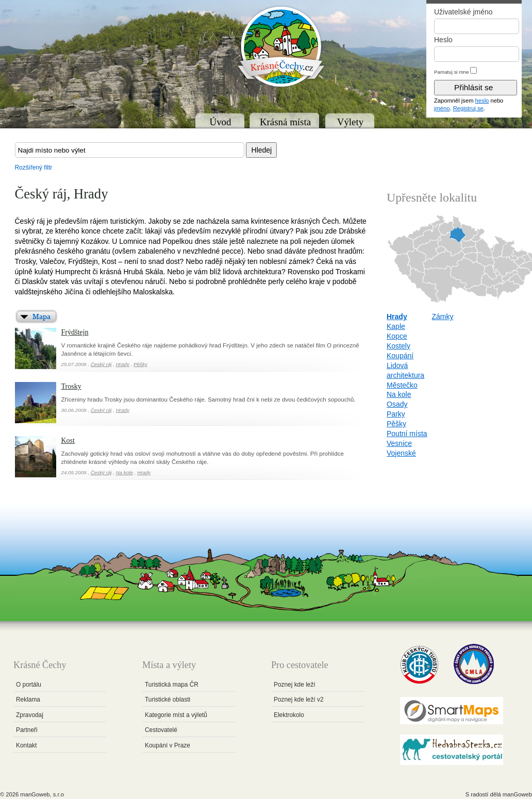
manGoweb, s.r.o (42, 794)
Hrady (123, 364)
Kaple (396, 326)
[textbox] (130, 150)
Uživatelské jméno (463, 12)
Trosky (71, 386)
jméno (442, 108)
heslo (482, 101)
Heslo (443, 40)
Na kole (124, 472)
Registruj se (468, 108)
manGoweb (517, 794)
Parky (396, 414)
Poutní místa (407, 434)
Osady (397, 404)
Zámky (442, 317)
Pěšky (140, 364)
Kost (68, 440)
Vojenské (401, 453)
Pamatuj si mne (452, 72)
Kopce (397, 336)
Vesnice (399, 443)
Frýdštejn (75, 332)
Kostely (398, 346)
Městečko (402, 385)
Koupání (400, 356)
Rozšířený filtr (34, 168)
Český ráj (101, 364)
